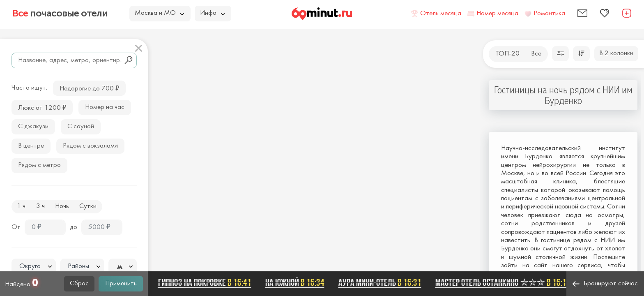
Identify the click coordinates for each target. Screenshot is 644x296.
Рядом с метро (39, 165)
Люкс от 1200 (42, 107)
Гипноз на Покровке (208, 282)
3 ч (40, 206)
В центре (31, 146)
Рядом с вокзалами (90, 146)
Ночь (62, 206)
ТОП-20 (507, 54)
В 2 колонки (616, 53)
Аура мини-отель (383, 282)
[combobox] (34, 266)
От (16, 227)
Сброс (79, 284)
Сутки (88, 206)
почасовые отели (60, 13)
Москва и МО (159, 13)
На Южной (298, 282)
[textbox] (34, 267)
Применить (121, 284)
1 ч (21, 206)
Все (536, 54)
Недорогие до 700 (89, 88)
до (74, 227)
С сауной (81, 127)
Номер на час (105, 107)
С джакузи (33, 127)
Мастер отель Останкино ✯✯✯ (506, 282)
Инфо (212, 13)
